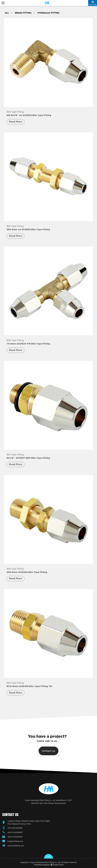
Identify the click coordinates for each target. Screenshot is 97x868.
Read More (16, 122)
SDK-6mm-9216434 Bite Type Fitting (27, 572)
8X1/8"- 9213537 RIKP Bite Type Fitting (28, 458)
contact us (48, 751)
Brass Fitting (23, 13)
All (7, 13)
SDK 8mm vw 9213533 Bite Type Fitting (28, 230)
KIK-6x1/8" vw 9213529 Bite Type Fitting (29, 115)
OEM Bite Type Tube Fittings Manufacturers (48, 803)
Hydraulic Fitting (48, 13)
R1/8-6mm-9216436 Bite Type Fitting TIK (29, 686)
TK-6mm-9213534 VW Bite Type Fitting (28, 344)
